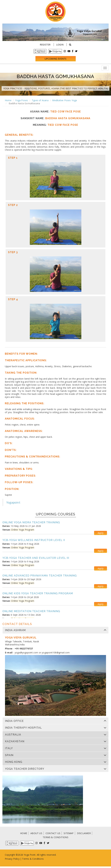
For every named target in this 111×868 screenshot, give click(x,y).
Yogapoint (13, 502)
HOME (24, 833)
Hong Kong (14, 762)
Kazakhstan (15, 741)
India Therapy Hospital (23, 728)
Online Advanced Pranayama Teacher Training (40, 576)
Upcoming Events (56, 59)
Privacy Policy (12, 859)
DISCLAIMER (84, 833)
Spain (9, 755)
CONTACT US (53, 833)
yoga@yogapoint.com (26, 653)
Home (8, 100)
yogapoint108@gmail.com (56, 653)
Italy (9, 748)
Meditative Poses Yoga (65, 100)
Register (45, 45)
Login (60, 45)
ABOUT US (36, 833)
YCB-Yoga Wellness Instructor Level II (34, 540)
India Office (14, 721)
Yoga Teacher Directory (25, 769)
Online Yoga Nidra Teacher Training (31, 522)
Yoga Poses (22, 100)
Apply (101, 533)
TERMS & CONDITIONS (55, 837)
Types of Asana (40, 100)
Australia (13, 735)
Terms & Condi (30, 859)
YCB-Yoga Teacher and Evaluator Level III (36, 558)
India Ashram (15, 630)
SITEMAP (69, 833)
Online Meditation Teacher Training (31, 611)
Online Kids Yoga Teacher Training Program (38, 593)
